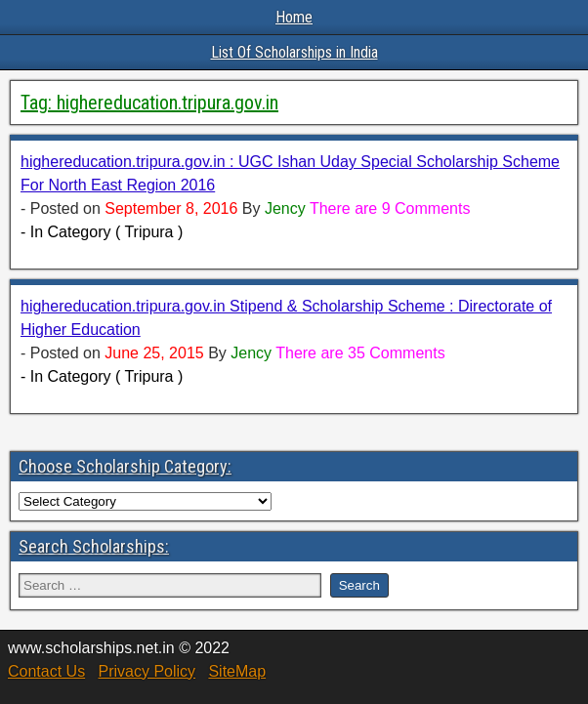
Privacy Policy (147, 671)
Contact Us (46, 671)
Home (294, 17)
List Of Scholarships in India (294, 52)
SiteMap (237, 671)
